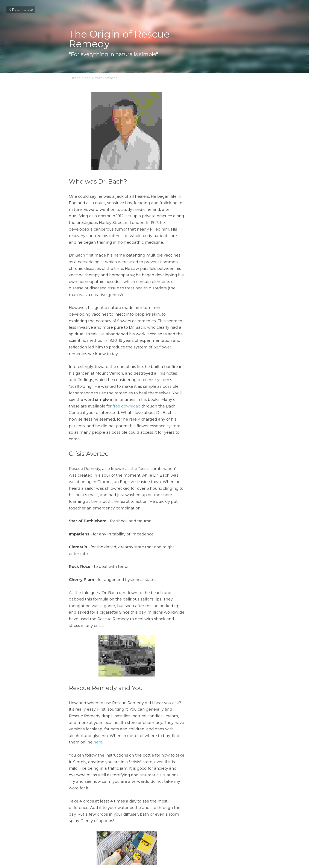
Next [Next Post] (162, 800)
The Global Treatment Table (105, 806)
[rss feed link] (238, 819)
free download (143, 347)
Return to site (21, 10)
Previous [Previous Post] (77, 800)
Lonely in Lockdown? (184, 806)
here (87, 624)
